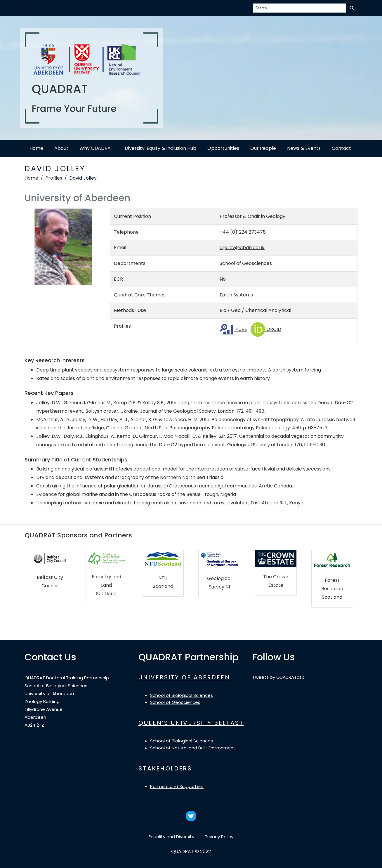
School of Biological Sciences (182, 695)
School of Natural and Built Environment (193, 748)
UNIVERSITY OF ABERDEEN (184, 677)
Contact (341, 148)
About (61, 148)
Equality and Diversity (171, 837)
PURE (233, 329)
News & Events (304, 148)
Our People (263, 148)
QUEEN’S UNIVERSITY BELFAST (191, 723)
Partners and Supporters (177, 786)
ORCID (266, 329)
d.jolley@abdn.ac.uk (242, 248)
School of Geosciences (175, 702)
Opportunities (223, 148)
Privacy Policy (219, 837)
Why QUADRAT (97, 148)
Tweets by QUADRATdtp (278, 677)
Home (36, 148)
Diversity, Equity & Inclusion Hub (160, 148)
